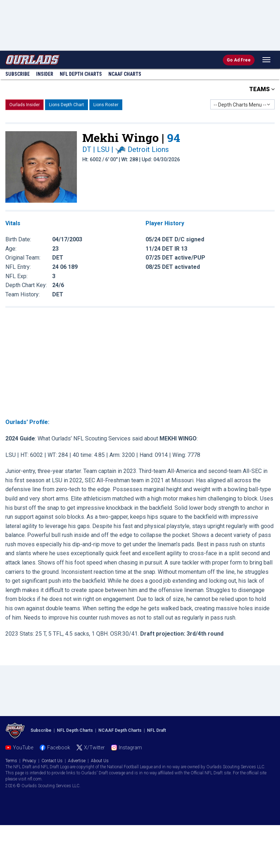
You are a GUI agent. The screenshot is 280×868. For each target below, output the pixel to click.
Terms (11, 761)
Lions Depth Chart (67, 105)
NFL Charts (81, 74)
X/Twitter (94, 748)
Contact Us (52, 761)
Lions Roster (106, 105)
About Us (100, 761)
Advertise (77, 761)
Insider (45, 74)
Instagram (130, 748)
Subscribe (18, 74)
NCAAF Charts (125, 74)
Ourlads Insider (24, 105)
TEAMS (262, 89)
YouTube (23, 748)
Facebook (59, 748)
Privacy (29, 761)
